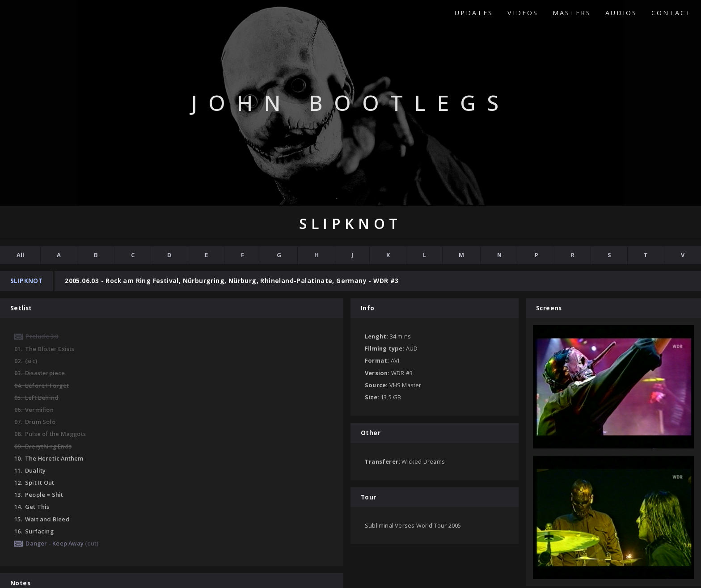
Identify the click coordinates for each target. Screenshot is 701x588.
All (20, 255)
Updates (474, 13)
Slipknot (26, 281)
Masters (572, 13)
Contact (671, 13)
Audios (621, 13)
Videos (523, 13)
